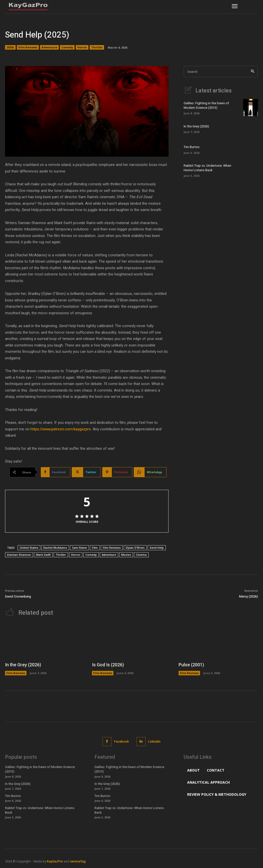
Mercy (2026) (249, 596)
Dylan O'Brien (135, 548)
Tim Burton (192, 147)
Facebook (122, 741)
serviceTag (78, 861)
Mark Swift (43, 555)
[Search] (253, 72)
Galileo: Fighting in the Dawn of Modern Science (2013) (206, 105)
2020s (10, 47)
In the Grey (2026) (196, 126)
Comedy (67, 47)
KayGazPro (55, 861)
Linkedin (154, 741)
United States (29, 548)
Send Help (157, 548)
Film (95, 548)
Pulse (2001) (191, 665)
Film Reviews (28, 47)
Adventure (49, 47)
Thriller (97, 47)
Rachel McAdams (55, 548)
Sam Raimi (79, 548)
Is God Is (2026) (108, 665)
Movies (126, 555)
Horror (82, 47)
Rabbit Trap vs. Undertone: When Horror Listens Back (207, 168)
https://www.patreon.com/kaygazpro (61, 429)
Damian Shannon (19, 555)
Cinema (141, 555)
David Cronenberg (18, 596)
